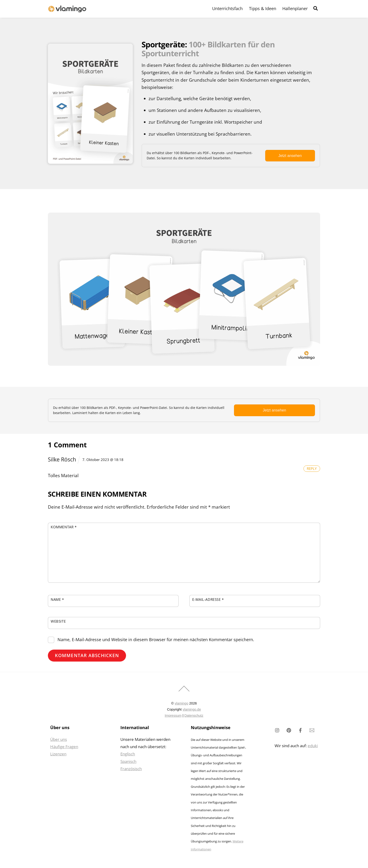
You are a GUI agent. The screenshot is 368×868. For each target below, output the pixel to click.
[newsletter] (312, 730)
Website (58, 621)
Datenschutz (194, 716)
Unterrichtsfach (227, 8)
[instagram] (277, 730)
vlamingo (181, 703)
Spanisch (128, 761)
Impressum (173, 716)
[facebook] (300, 730)
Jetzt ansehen (290, 156)
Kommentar (64, 527)
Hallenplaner (295, 8)
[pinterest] (289, 730)
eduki (313, 746)
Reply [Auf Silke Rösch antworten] (312, 468)
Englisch (128, 754)
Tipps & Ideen (263, 8)
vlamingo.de (192, 709)
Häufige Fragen (64, 747)
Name (57, 599)
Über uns (59, 739)
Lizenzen (58, 754)
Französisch (131, 769)
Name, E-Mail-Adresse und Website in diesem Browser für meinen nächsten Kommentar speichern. (156, 640)
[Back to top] (184, 691)
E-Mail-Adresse (208, 599)
